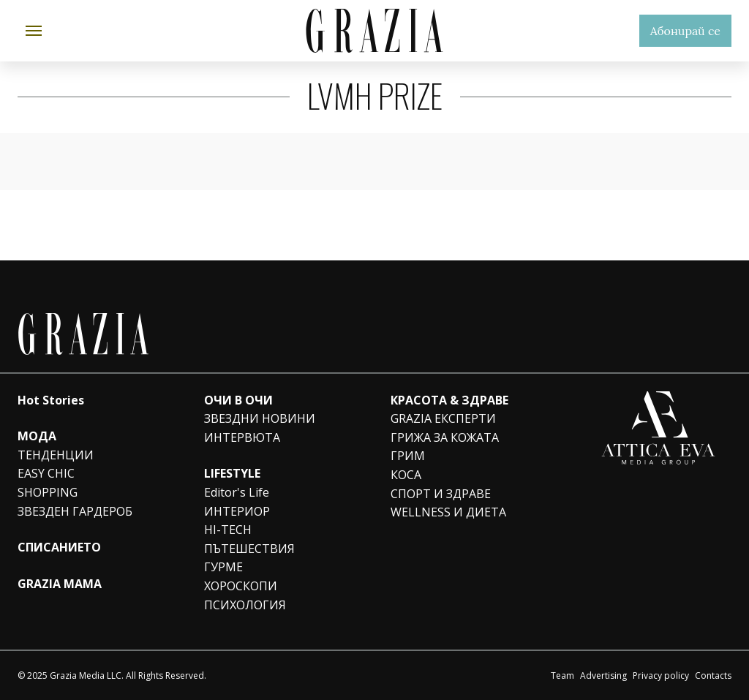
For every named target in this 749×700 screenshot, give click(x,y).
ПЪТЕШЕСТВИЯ (249, 549)
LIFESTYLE (232, 473)
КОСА (406, 475)
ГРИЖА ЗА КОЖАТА (445, 437)
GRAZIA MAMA (60, 584)
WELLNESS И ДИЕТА (448, 512)
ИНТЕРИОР (237, 511)
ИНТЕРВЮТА (242, 437)
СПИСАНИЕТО (59, 547)
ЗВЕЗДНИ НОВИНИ (260, 418)
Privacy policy (661, 675)
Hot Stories (51, 400)
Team (562, 675)
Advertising (603, 675)
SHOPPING (48, 492)
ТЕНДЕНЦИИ (56, 455)
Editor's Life (237, 492)
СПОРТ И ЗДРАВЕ (441, 494)
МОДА (37, 436)
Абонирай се (685, 31)
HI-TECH (228, 530)
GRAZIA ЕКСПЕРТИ (443, 418)
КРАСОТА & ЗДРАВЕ (449, 400)
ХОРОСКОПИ (241, 586)
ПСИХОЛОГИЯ (245, 605)
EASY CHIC (46, 473)
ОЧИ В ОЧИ (238, 400)
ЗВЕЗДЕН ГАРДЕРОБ (75, 511)
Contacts (713, 675)
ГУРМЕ (223, 567)
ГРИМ (408, 456)
